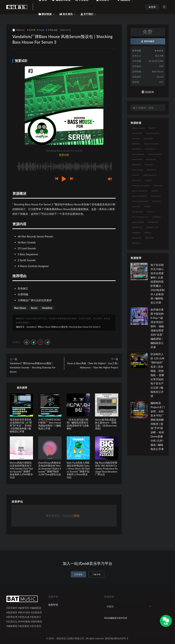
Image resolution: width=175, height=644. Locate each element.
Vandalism (47, 308)
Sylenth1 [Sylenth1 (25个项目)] (156, 196)
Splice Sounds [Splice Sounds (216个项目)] (139, 196)
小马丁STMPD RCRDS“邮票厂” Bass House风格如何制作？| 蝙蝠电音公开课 (50, 424)
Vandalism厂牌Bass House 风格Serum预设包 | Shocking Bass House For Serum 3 (63, 327)
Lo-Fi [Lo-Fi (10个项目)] (135, 175)
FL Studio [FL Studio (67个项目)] (150, 149)
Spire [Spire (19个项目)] (155, 191)
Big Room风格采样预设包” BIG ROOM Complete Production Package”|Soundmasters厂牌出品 (106, 468)
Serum (41, 30)
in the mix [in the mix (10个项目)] (137, 170)
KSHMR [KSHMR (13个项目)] (151, 170)
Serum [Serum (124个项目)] (158, 185)
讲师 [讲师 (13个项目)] (148, 233)
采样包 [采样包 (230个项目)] (137, 238)
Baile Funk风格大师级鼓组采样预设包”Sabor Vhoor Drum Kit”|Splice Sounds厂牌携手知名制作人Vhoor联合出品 (78, 470)
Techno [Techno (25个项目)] (156, 201)
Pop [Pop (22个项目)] (148, 180)
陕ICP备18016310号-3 (116, 638)
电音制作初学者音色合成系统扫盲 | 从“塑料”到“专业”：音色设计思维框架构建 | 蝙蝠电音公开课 (21, 425)
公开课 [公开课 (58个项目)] (156, 217)
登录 (77, 516)
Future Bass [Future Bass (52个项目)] (138, 154)
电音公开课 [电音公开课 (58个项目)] (138, 222)
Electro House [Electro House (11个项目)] (151, 144)
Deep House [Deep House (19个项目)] (152, 133)
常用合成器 (52, 30)
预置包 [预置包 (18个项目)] (150, 238)
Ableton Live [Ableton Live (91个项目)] (138, 128)
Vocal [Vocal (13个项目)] (151, 212)
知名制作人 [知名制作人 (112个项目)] (153, 227)
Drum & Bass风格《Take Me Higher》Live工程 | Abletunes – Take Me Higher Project (93, 365)
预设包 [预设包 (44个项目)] (136, 243)
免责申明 (53, 605)
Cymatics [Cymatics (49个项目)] (137, 133)
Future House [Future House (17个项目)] (155, 154)
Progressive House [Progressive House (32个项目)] (141, 185)
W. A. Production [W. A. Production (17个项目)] (140, 217)
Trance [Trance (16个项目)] (136, 206)
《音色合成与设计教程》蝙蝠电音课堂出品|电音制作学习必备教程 (78, 424)
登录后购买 (148, 41)
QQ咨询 (148, 92)
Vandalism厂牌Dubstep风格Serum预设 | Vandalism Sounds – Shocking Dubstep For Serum (33, 367)
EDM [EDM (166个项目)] (136, 144)
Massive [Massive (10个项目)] (137, 180)
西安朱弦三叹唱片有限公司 (70, 638)
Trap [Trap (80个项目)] (147, 206)
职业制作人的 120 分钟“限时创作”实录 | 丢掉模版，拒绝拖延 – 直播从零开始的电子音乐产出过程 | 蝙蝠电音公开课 (157, 375)
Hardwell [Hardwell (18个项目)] (137, 159)
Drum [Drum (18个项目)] (136, 138)
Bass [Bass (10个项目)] (152, 128)
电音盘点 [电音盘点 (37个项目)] (153, 222)
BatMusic (19, 30)
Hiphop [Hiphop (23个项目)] (136, 165)
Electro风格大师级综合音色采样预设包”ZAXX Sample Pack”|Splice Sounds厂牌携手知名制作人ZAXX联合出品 (21, 470)
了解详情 (96, 574)
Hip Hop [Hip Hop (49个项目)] (151, 159)
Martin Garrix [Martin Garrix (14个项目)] (150, 175)
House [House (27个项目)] (149, 165)
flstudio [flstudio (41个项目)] (136, 149)
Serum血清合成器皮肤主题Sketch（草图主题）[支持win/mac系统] (106, 424)
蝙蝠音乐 (20, 327)
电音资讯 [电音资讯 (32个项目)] (137, 227)
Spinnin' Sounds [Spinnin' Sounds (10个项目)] (140, 191)
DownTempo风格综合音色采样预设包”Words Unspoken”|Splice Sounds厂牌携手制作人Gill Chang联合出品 (50, 468)
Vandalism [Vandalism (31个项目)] (137, 212)
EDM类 (31, 30)
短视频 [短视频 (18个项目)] (136, 233)
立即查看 (78, 574)
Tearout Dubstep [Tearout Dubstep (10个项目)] (140, 201)
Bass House (20, 308)
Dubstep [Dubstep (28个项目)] (148, 138)
